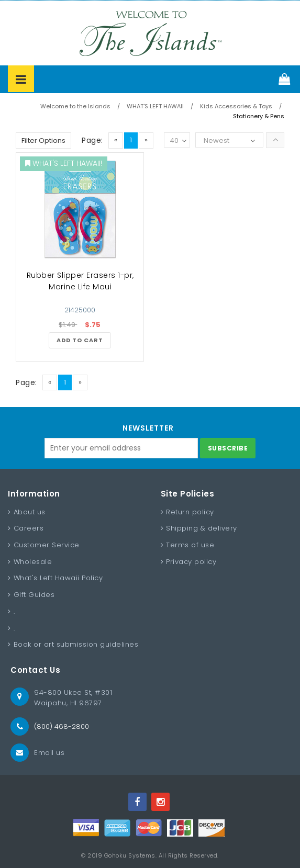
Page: (92, 140)
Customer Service (47, 545)
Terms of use (190, 545)
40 (178, 141)
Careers (29, 528)
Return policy (190, 512)
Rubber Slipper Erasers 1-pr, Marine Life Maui (80, 281)
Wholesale (33, 562)
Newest (216, 140)
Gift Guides (34, 595)
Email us (49, 753)
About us (30, 512)
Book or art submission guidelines (76, 644)
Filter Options (43, 140)
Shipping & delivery (202, 528)
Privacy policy (191, 562)
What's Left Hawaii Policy (58, 578)
